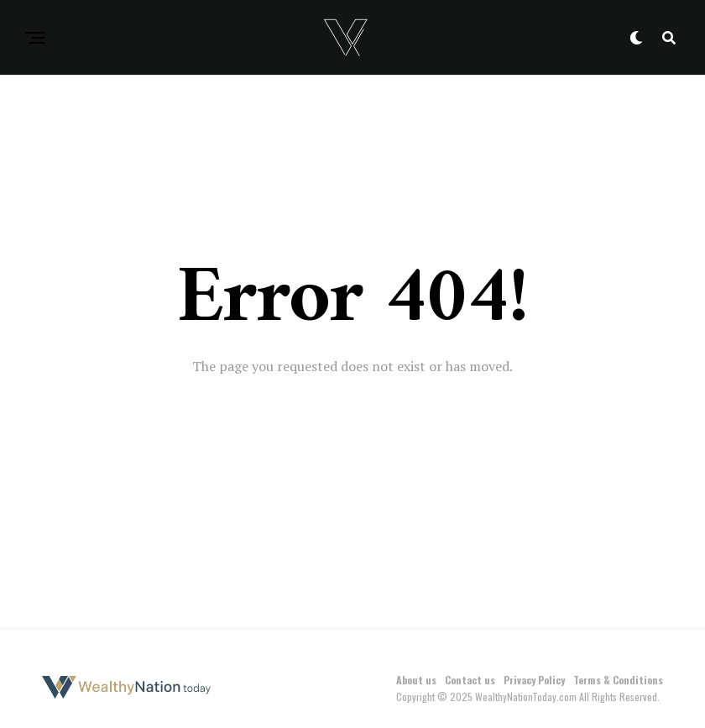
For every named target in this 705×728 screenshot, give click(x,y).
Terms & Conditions (618, 680)
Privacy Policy (534, 680)
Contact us (470, 680)
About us (416, 680)
